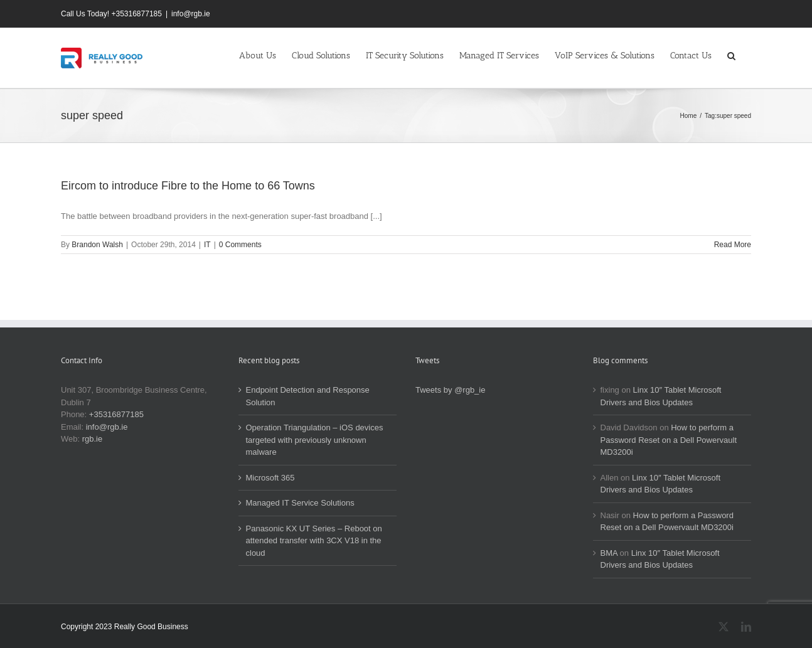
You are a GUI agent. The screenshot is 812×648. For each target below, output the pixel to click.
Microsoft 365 (270, 478)
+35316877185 (116, 414)
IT (207, 245)
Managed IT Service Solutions (300, 503)
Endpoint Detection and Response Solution (308, 396)
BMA (609, 553)
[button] (731, 55)
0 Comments (240, 245)
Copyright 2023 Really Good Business (125, 627)
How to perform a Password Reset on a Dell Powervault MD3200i (669, 440)
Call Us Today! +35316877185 (111, 14)
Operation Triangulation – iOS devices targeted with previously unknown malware (315, 440)
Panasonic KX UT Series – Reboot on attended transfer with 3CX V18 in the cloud (314, 541)
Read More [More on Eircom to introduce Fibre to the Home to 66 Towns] (733, 245)
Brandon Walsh (97, 245)
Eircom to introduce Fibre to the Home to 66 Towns (188, 186)
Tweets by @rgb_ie (450, 390)
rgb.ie (93, 439)
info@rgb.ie (191, 14)
